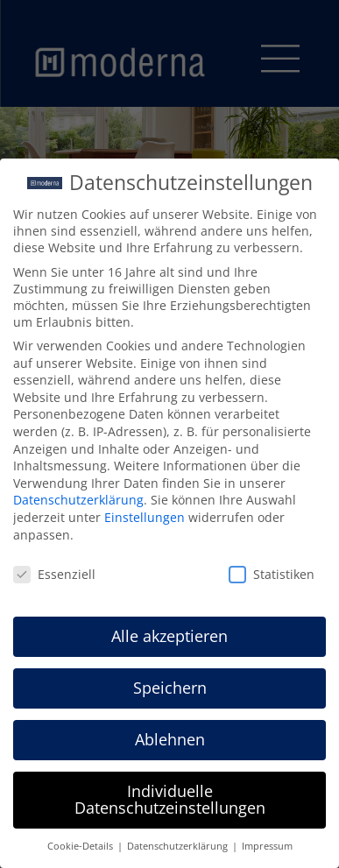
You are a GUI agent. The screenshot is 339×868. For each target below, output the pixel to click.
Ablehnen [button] (170, 735)
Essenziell (54, 571)
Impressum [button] (267, 843)
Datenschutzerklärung (78, 496)
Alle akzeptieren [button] (169, 632)
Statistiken (272, 571)
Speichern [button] (170, 683)
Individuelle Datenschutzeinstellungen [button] (170, 795)
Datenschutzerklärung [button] (179, 843)
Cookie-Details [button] (81, 843)
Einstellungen (145, 513)
